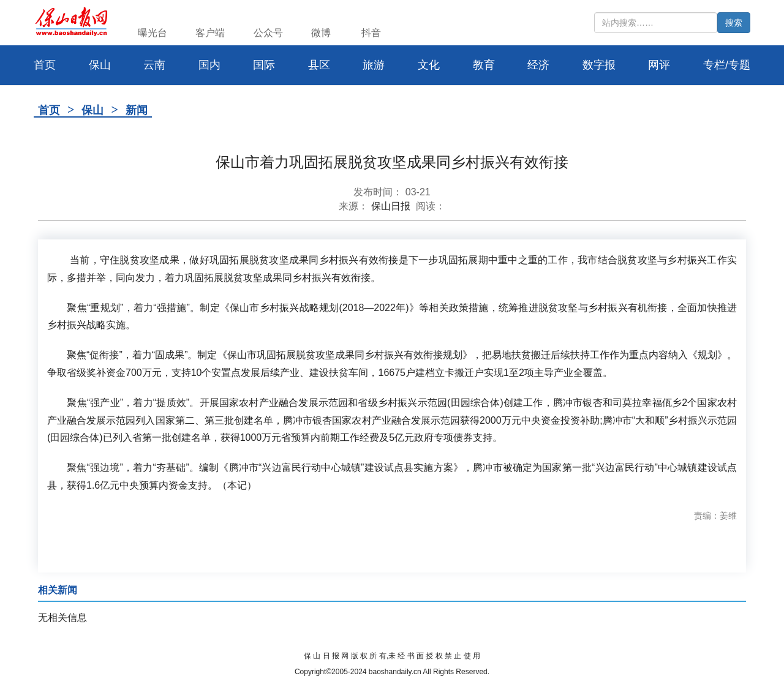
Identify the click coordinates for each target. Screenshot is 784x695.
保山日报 (391, 206)
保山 (100, 65)
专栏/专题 (727, 65)
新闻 (137, 110)
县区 (319, 65)
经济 (538, 65)
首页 (49, 110)
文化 (429, 65)
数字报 (599, 65)
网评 (659, 65)
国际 (264, 65)
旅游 (374, 65)
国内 (209, 65)
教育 (484, 65)
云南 (154, 65)
